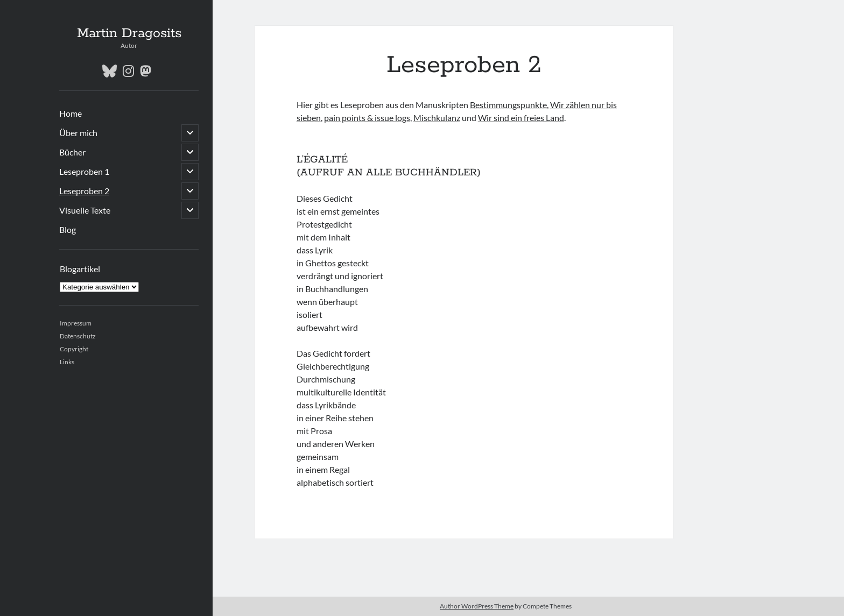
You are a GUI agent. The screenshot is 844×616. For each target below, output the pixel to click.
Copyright (74, 349)
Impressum (76, 323)
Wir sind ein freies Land (521, 118)
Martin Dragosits (129, 33)
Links (67, 362)
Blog (68, 229)
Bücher (72, 152)
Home (71, 113)
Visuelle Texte (85, 210)
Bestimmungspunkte (508, 105)
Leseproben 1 (84, 171)
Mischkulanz (437, 118)
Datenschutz (78, 336)
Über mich (78, 133)
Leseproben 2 (84, 191)
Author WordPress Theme (477, 606)
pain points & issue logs (367, 118)
